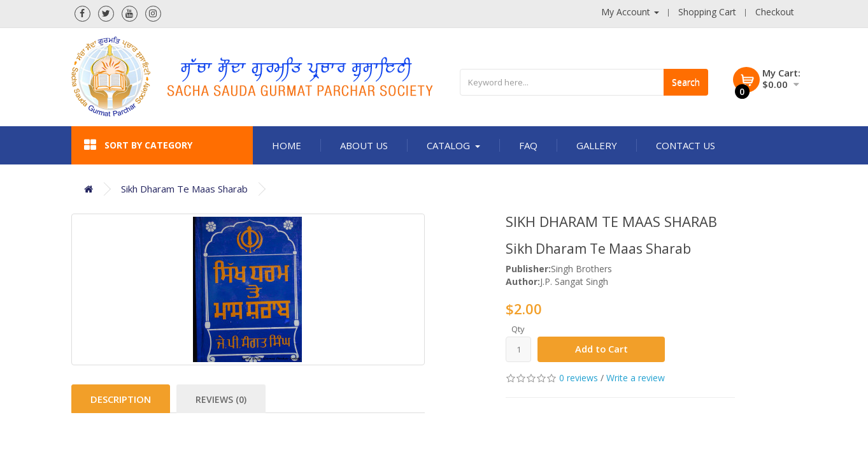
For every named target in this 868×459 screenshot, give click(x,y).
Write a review (636, 378)
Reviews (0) (221, 399)
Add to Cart (601, 349)
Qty (518, 329)
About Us (364, 145)
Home (287, 145)
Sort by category (138, 145)
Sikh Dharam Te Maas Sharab (184, 189)
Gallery (597, 145)
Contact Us (686, 145)
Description (121, 399)
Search (686, 82)
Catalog (453, 145)
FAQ (528, 145)
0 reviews (579, 378)
